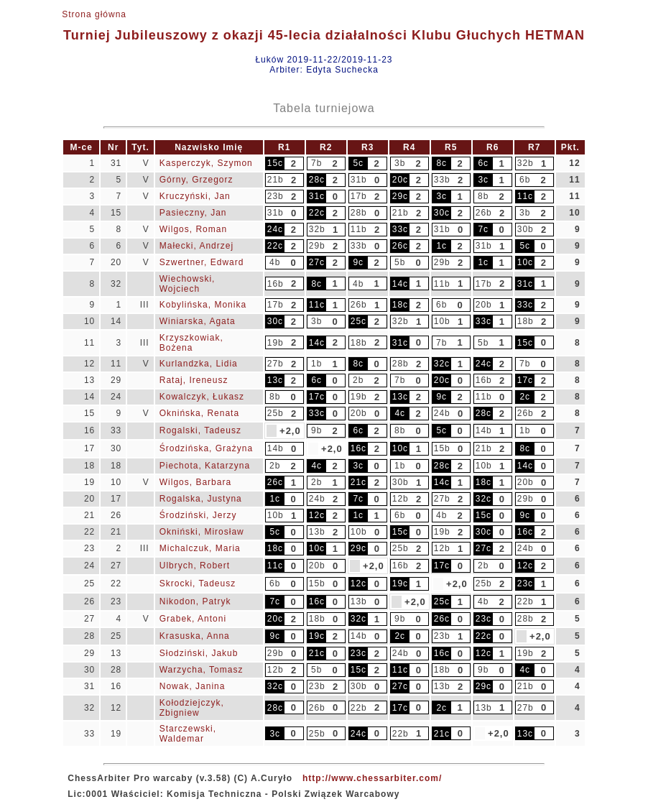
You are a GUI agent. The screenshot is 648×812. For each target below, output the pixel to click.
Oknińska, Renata (199, 413)
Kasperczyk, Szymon (206, 163)
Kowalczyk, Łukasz (202, 397)
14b (484, 430)
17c (525, 380)
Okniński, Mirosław (202, 532)
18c (400, 305)
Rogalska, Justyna (201, 499)
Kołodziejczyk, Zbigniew (192, 708)
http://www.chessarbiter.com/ (372, 778)
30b (526, 229)
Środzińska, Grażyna (206, 448)
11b (359, 229)
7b (316, 163)
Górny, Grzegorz (196, 180)
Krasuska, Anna (195, 636)
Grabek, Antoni (193, 619)
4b (275, 262)
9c (358, 262)
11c (525, 196)
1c (441, 246)
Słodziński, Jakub (199, 653)
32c (442, 364)
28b (359, 213)
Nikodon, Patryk (195, 601)
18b (526, 321)
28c (317, 180)
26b (484, 213)
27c (317, 262)
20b (484, 305)
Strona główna (94, 14)
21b (276, 180)
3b (400, 163)
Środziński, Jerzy (198, 515)
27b (276, 364)
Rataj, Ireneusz (194, 380)
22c (317, 213)
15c (275, 163)
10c (525, 262)
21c (358, 482)
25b (276, 413)
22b (526, 601)
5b (400, 262)
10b (442, 321)
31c (317, 196)
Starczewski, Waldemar (188, 734)
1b (316, 364)
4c (400, 413)
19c (400, 583)
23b (276, 196)
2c (525, 397)
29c (400, 196)
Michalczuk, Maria (200, 548)
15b (442, 448)
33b (442, 180)
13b (317, 532)
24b (442, 413)
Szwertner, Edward (202, 262)
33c (400, 229)
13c (275, 380)
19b (276, 343)
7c (483, 229)
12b (401, 499)
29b (317, 246)
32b (526, 163)
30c (442, 213)
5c (358, 163)
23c (525, 583)
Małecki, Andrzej (196, 246)
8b (483, 196)
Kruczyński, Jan (195, 196)
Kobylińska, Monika (203, 305)
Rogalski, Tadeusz (200, 430)
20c (400, 180)
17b (359, 196)
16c (358, 448)
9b (316, 430)
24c (275, 229)
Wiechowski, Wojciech (188, 284)
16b (276, 284)
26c (400, 246)
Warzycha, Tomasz (202, 670)
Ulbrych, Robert (195, 566)
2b (358, 380)
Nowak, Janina (193, 686)
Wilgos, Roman (193, 229)
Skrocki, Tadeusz (198, 583)
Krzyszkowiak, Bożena (191, 343)
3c (483, 180)
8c (441, 163)
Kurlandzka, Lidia (199, 364)
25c (358, 321)
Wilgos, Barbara (195, 482)
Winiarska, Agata (198, 321)
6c (483, 163)
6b (525, 180)
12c (317, 515)
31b (359, 180)
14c (400, 284)
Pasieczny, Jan (193, 213)
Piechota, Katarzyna (205, 466)
